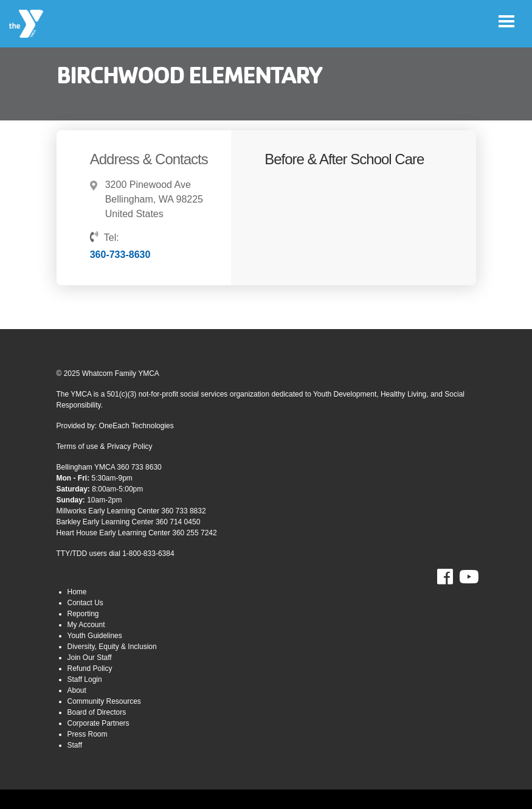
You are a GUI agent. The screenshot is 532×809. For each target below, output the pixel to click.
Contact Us (85, 603)
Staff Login (85, 679)
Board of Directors (97, 712)
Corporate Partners (98, 723)
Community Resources (104, 701)
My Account (86, 625)
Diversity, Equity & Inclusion (112, 647)
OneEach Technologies (136, 426)
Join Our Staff (90, 658)
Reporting (83, 614)
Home (77, 592)
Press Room (88, 734)
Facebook (453, 577)
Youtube (468, 577)
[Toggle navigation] (506, 21)
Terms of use (78, 446)
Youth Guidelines (95, 636)
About (77, 690)
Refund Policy (90, 668)
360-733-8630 (120, 255)
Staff (75, 745)
